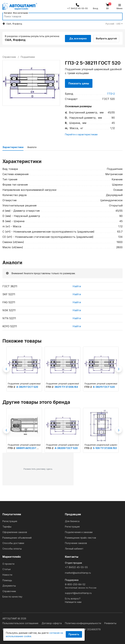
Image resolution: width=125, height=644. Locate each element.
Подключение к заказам (79, 532)
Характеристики (13, 147)
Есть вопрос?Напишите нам (73, 600)
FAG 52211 (9, 302)
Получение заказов (76, 543)
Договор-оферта (52, 623)
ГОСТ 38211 (10, 286)
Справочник (9, 591)
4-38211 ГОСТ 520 (27, 387)
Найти (77, 286)
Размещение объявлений (17, 537)
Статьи (7, 569)
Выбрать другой (107, 38)
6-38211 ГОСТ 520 (104, 387)
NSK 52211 (9, 310)
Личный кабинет (74, 548)
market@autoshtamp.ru (78, 572)
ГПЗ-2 (111, 93)
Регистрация (10, 521)
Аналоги (32, 147)
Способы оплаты (12, 548)
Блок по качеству (12, 596)
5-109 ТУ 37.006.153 (105, 448)
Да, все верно (78, 38)
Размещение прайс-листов (80, 537)
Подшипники (28, 57)
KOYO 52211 (10, 326)
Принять (74, 634)
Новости (7, 574)
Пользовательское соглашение (21, 623)
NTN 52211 (9, 318)
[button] (114, 24)
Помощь (7, 580)
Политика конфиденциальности (83, 623)
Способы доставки (13, 543)
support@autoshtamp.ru (78, 593)
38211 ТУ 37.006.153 (66, 387)
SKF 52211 (9, 294)
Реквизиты (110, 623)
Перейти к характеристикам (81, 134)
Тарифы (7, 526)
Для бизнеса (72, 521)
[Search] (59, 16)
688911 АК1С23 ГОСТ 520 (32, 448)
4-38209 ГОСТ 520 (66, 448)
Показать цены (79, 83)
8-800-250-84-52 (94, 586)
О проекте (8, 563)
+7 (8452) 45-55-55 (76, 567)
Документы (9, 585)
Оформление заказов (15, 532)
